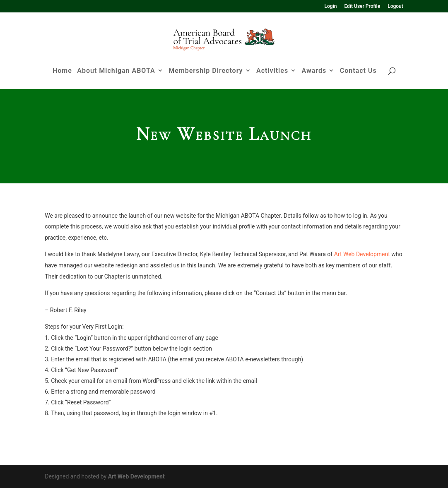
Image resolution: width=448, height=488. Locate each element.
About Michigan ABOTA (116, 77)
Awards (314, 77)
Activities (272, 77)
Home (62, 77)
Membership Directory (206, 77)
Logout (395, 6)
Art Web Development (362, 254)
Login (331, 6)
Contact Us (358, 77)
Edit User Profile (362, 6)
